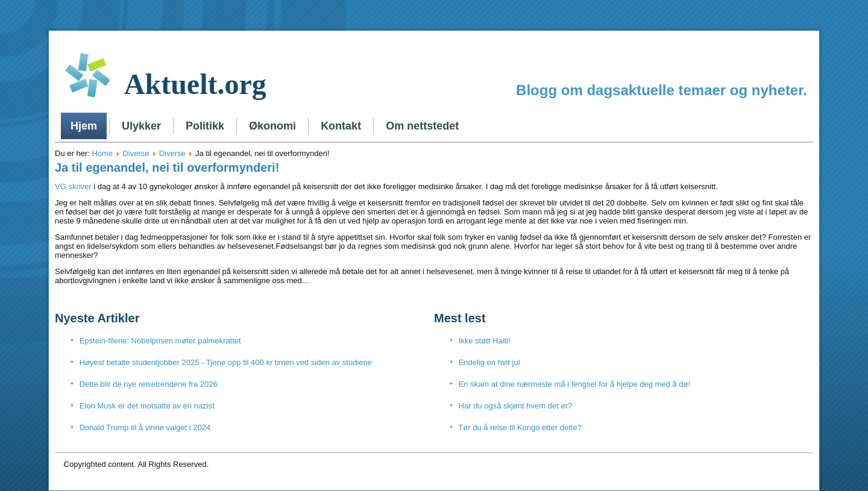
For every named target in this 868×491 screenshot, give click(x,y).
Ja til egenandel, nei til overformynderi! (167, 167)
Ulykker (141, 126)
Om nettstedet (422, 126)
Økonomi (272, 126)
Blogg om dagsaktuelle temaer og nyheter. (662, 90)
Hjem (84, 126)
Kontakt (341, 126)
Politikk (205, 126)
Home (102, 153)
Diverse (136, 153)
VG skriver (73, 186)
